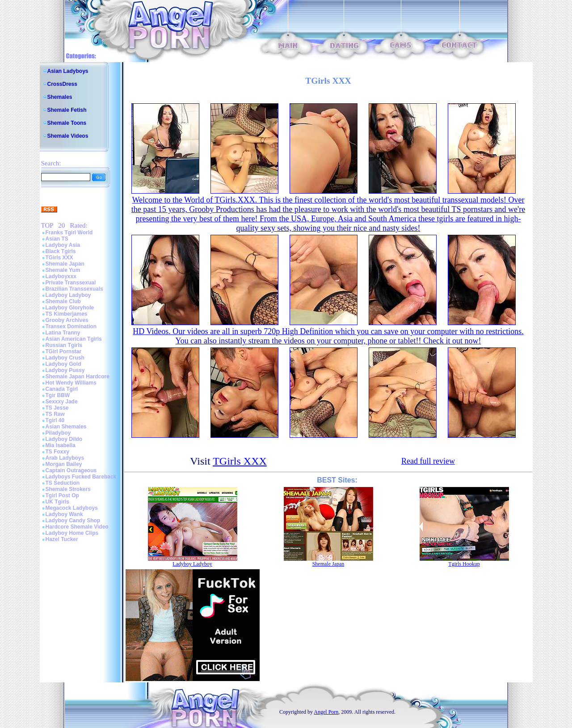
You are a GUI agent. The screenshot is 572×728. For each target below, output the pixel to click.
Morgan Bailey (64, 464)
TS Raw (55, 414)
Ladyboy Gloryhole (70, 308)
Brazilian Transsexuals (74, 289)
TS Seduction (63, 483)
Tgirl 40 (55, 420)
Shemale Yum (63, 270)
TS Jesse (57, 408)
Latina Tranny (63, 333)
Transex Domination (71, 326)
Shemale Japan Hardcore (78, 377)
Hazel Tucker (62, 539)
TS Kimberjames (67, 314)
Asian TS (57, 239)
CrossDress (62, 84)
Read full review (428, 461)
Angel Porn (326, 712)
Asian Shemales (66, 427)
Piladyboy (58, 433)
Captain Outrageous (71, 470)
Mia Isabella (61, 445)
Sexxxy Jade (62, 402)
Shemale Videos (68, 136)
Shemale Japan (65, 264)
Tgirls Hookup (464, 564)
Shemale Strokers (68, 489)
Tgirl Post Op (62, 495)
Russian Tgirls (64, 345)
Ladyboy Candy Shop (73, 521)
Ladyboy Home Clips (72, 533)
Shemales (60, 97)
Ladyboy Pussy (65, 370)
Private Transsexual (71, 283)
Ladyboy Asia (63, 245)
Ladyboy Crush (65, 358)
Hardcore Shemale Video (77, 527)
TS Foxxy (57, 452)
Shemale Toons (67, 123)
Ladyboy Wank (64, 514)
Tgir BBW (58, 395)
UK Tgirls (57, 502)
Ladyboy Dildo (64, 439)
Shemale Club (63, 301)
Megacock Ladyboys (72, 508)
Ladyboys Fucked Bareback (81, 477)
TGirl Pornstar (64, 351)
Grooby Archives (67, 320)
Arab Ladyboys (65, 458)
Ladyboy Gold (63, 364)
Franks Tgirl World (69, 233)
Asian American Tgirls (74, 339)
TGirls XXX (59, 258)
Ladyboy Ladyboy (68, 295)
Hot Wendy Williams (71, 383)
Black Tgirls (61, 251)
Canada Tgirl (62, 389)
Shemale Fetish (67, 110)
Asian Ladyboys (68, 71)
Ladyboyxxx (61, 276)
